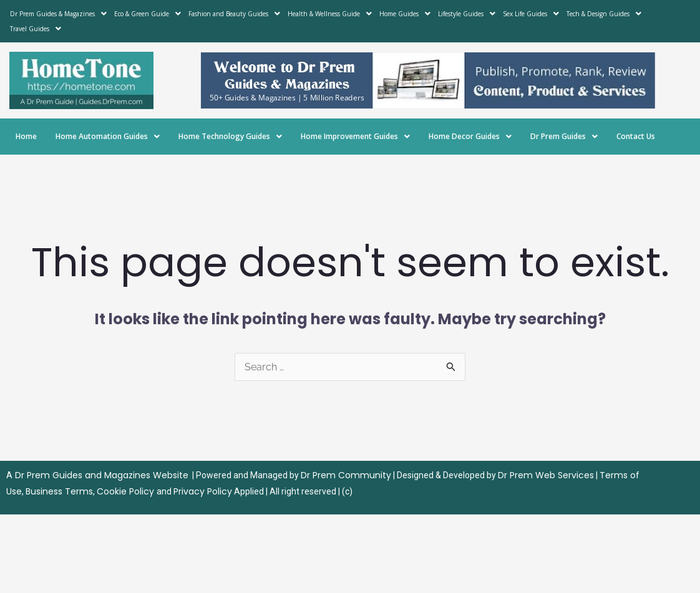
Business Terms (59, 491)
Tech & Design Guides (604, 14)
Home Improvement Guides (355, 136)
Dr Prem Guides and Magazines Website (102, 475)
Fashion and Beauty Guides (234, 14)
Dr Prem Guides (564, 136)
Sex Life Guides (531, 14)
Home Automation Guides (108, 136)
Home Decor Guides (470, 136)
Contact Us (636, 136)
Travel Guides (36, 29)
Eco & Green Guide (148, 14)
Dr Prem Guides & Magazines (58, 14)
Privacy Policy (203, 491)
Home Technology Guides (230, 136)
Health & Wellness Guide (330, 14)
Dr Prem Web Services (546, 475)
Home (26, 136)
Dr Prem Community (346, 475)
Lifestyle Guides (467, 14)
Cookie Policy (127, 491)
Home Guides (405, 14)
